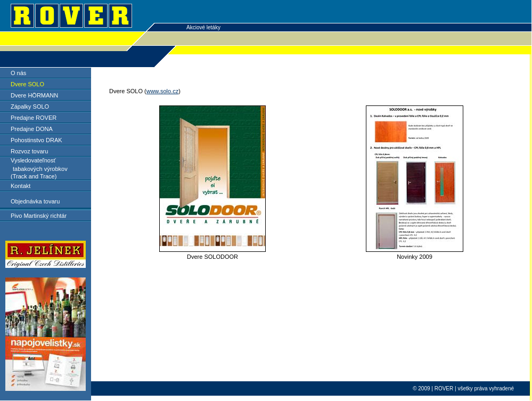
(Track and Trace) (34, 176)
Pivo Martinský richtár (39, 216)
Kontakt (21, 186)
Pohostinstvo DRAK (36, 140)
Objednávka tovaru (35, 201)
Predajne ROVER (34, 118)
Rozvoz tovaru (29, 151)
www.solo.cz (163, 91)
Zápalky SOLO (30, 107)
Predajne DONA (32, 129)
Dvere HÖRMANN (34, 95)
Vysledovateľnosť (33, 160)
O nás (18, 73)
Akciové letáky (203, 27)
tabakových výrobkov (40, 169)
